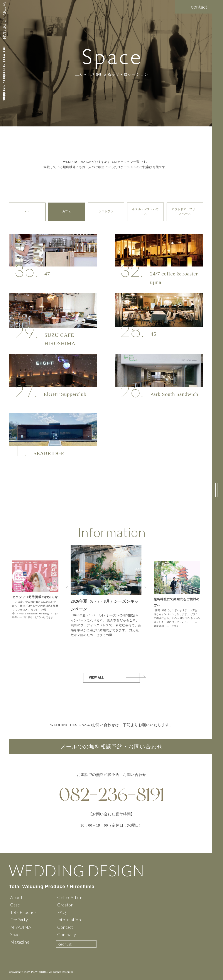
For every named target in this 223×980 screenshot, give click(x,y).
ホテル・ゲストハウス (145, 211)
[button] (143, 587)
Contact (65, 927)
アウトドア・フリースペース (185, 211)
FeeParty (19, 920)
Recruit (65, 944)
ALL (27, 211)
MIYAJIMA (21, 927)
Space (16, 934)
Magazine (20, 942)
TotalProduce (23, 912)
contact (199, 7)
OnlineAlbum (70, 897)
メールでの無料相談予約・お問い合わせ (112, 747)
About (16, 897)
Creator (65, 905)
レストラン (106, 211)
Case (15, 905)
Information (69, 920)
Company (67, 934)
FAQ (62, 912)
